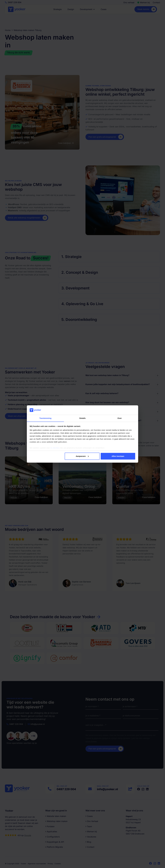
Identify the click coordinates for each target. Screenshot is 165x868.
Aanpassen (82, 456)
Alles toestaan (118, 456)
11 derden (55, 448)
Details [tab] (82, 418)
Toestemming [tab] (45, 418)
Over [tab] (120, 418)
